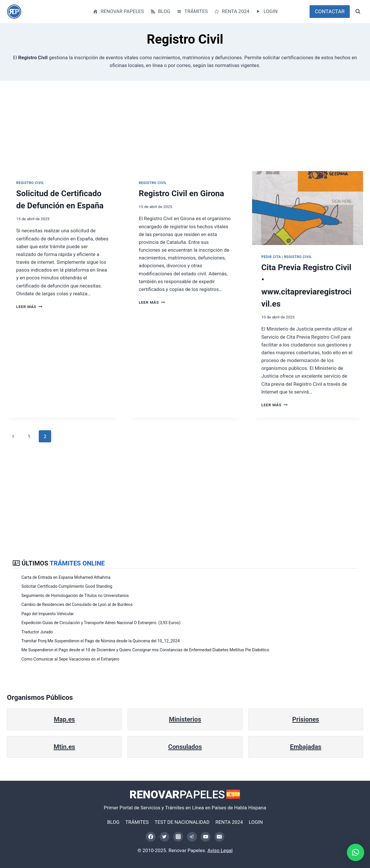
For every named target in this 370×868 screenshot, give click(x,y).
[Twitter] (164, 837)
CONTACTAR (330, 11)
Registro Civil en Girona (181, 193)
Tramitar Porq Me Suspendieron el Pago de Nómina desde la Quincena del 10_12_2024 (101, 641)
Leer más (29, 307)
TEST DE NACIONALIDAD (182, 822)
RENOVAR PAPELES (118, 12)
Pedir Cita (271, 257)
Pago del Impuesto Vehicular (48, 614)
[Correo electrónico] (219, 837)
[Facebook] (151, 837)
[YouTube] (206, 837)
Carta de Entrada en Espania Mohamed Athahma (66, 577)
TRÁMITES (192, 12)
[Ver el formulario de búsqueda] (358, 12)
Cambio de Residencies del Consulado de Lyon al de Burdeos (77, 604)
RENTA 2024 (232, 12)
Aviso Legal (220, 850)
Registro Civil (30, 183)
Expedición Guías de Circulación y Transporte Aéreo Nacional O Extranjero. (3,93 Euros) (101, 623)
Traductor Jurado (37, 632)
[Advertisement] (180, 131)
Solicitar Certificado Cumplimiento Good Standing (67, 586)
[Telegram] (192, 837)
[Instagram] (178, 837)
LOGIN (266, 12)
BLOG (160, 12)
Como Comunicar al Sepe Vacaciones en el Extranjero (70, 659)
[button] (356, 852)
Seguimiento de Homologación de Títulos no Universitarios (75, 596)
